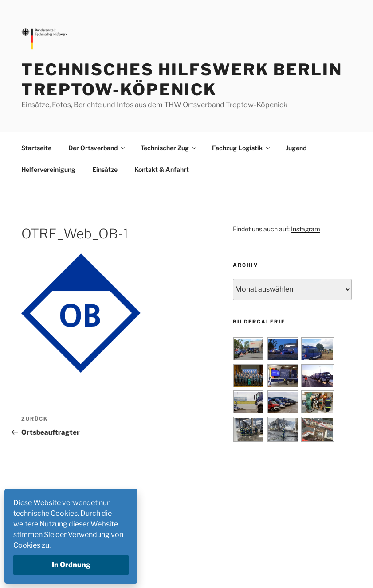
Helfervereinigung (48, 169)
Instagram (306, 229)
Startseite (36, 148)
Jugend (296, 148)
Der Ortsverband (97, 148)
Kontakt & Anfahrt (162, 169)
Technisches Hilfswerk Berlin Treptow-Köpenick (182, 80)
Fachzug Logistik (241, 148)
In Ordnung (71, 565)
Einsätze (105, 169)
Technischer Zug (169, 148)
